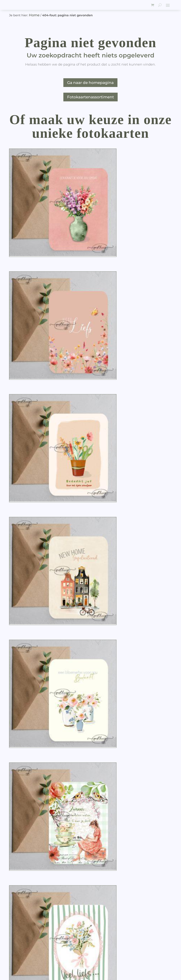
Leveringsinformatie (26, 921)
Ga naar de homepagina (90, 83)
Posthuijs (31, 961)
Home (34, 15)
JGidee (33, 972)
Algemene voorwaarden (30, 925)
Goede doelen (21, 930)
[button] (62, 248)
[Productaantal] (38, 249)
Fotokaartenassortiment (90, 97)
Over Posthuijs (21, 916)
